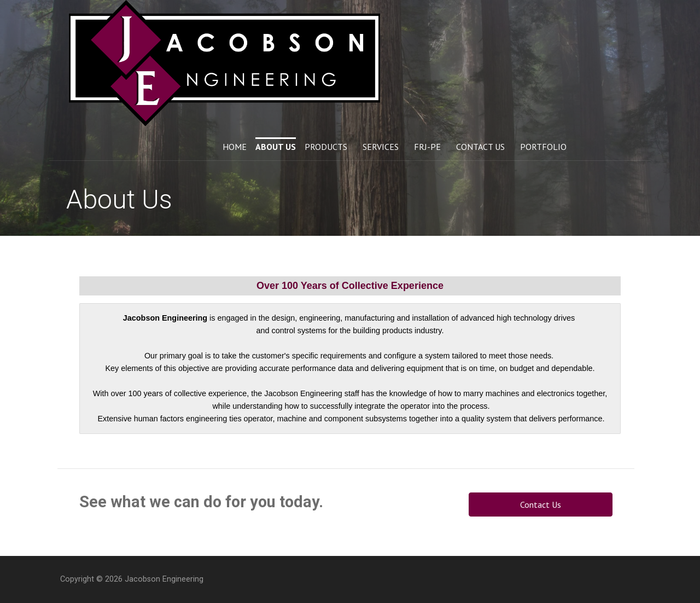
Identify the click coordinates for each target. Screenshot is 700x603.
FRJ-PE (427, 147)
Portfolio (543, 147)
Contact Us (480, 147)
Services (381, 147)
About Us (276, 147)
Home (235, 147)
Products (326, 147)
